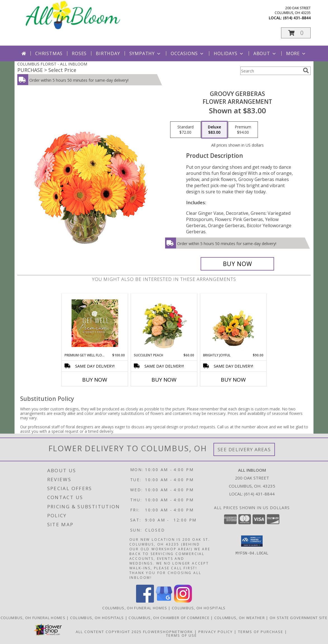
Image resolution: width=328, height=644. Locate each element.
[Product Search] (270, 71)
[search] (306, 70)
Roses (79, 53)
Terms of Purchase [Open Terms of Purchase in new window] (261, 632)
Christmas (49, 53)
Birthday (108, 53)
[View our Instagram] (183, 601)
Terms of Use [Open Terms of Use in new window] (181, 635)
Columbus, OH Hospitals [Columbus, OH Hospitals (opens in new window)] (199, 608)
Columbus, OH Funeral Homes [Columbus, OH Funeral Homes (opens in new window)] (135, 608)
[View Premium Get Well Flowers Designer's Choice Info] (95, 323)
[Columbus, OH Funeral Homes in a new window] (34, 618)
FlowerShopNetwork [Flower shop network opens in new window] (168, 632)
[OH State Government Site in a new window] (299, 618)
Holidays (229, 53)
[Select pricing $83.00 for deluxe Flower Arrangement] (214, 130)
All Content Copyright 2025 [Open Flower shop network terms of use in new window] (109, 632)
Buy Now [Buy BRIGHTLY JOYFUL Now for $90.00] (233, 380)
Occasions (188, 53)
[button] (296, 33)
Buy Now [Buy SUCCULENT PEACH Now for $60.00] (164, 380)
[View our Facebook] (145, 601)
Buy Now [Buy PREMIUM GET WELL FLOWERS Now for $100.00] (95, 380)
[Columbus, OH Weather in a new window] (240, 618)
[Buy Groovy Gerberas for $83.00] (237, 264)
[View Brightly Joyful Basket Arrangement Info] (233, 323)
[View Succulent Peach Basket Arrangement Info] (164, 323)
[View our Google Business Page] (164, 601)
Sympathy (145, 53)
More (296, 53)
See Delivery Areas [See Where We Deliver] (244, 449)
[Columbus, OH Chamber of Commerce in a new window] (170, 618)
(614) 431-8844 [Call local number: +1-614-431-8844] (297, 18)
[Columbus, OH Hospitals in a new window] (98, 618)
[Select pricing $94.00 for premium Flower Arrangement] (243, 130)
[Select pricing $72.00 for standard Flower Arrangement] (186, 130)
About (265, 53)
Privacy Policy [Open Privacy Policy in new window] (216, 632)
